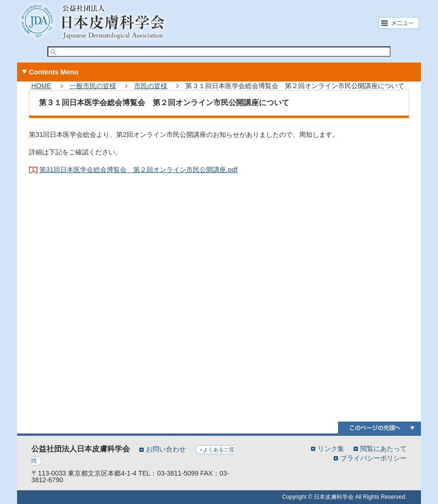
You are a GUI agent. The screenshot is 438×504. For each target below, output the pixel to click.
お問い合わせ (166, 449)
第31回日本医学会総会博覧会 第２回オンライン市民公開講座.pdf (138, 170)
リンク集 (331, 448)
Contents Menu (54, 72)
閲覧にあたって (383, 448)
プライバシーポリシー (374, 458)
